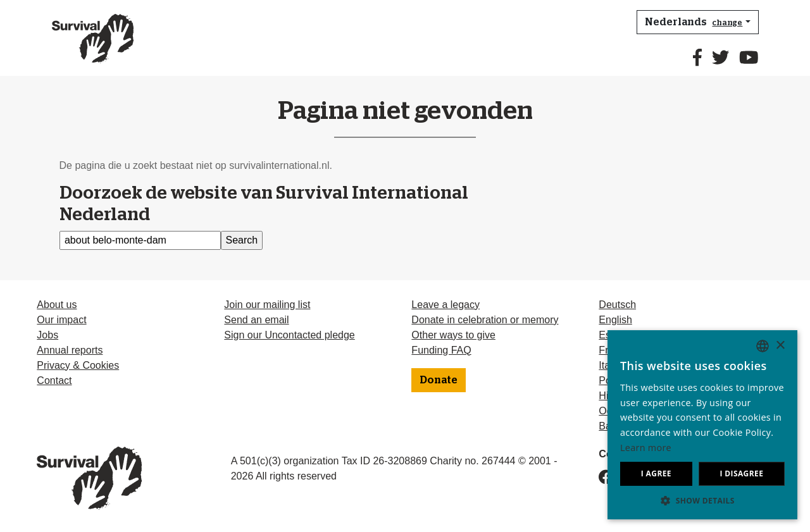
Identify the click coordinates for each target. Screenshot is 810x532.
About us (57, 305)
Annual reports (70, 350)
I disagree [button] (741, 473)
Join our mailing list (267, 305)
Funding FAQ (441, 350)
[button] (702, 500)
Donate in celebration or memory (485, 320)
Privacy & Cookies (78, 365)
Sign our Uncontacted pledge (289, 335)
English (615, 320)
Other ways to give (453, 335)
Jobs (47, 335)
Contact (54, 380)
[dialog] (702, 425)
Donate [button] (439, 380)
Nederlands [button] (694, 22)
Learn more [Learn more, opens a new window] (646, 448)
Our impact (61, 320)
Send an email (256, 320)
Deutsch (617, 305)
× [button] (780, 346)
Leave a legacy (445, 305)
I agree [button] (656, 473)
